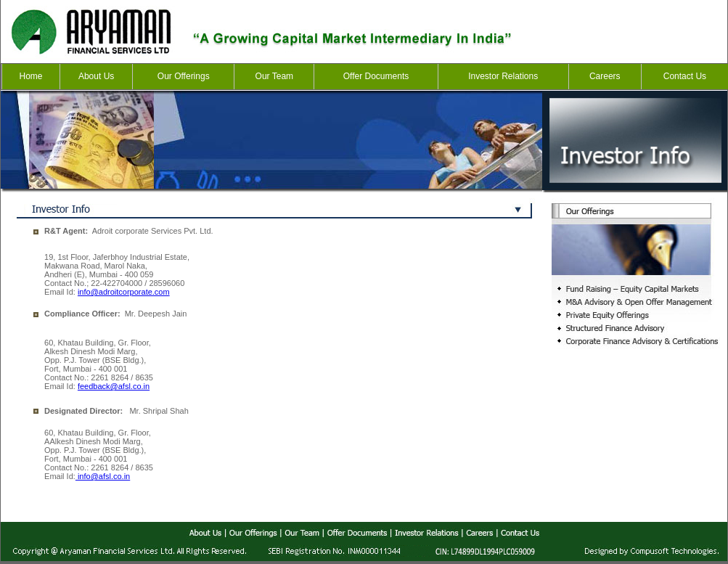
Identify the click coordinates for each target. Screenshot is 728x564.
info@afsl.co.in (103, 476)
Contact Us (685, 76)
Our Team (274, 76)
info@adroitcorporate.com (124, 292)
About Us (96, 76)
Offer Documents (376, 76)
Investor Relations (503, 76)
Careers (605, 76)
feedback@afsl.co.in (114, 386)
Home (31, 76)
